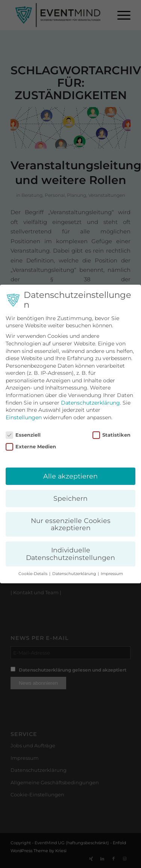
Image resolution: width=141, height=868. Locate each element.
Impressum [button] (112, 574)
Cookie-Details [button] (33, 574)
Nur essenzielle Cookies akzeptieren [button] (71, 524)
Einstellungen (24, 417)
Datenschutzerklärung (90, 403)
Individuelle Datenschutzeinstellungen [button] (70, 554)
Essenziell (23, 435)
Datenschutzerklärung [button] (75, 574)
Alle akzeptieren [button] (70, 476)
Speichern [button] (70, 498)
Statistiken (111, 435)
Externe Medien (31, 447)
